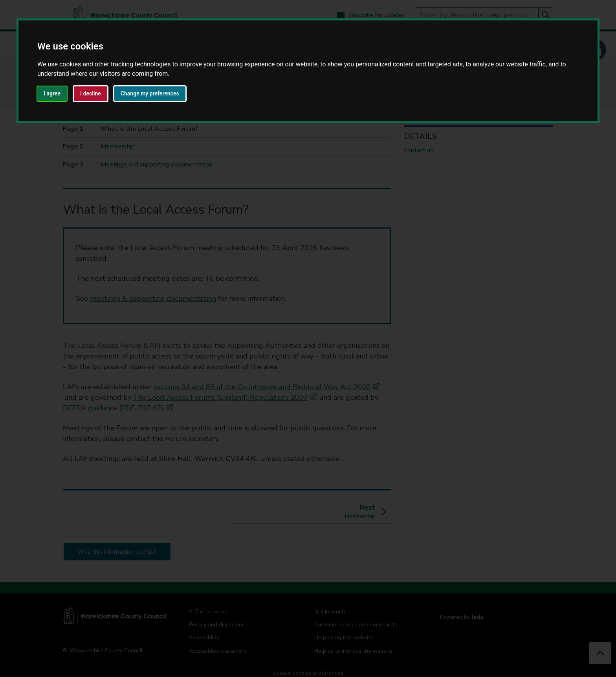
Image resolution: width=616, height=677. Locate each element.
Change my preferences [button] (150, 93)
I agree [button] (52, 93)
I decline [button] (91, 93)
